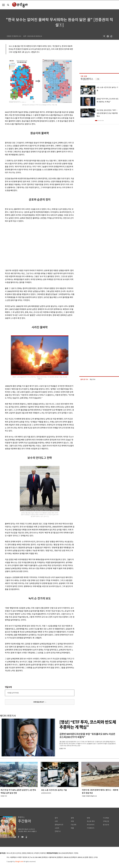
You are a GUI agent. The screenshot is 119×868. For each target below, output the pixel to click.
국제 (72, 821)
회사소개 (9, 853)
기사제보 (106, 818)
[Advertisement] (20, 245)
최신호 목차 (91, 821)
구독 (98, 79)
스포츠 (57, 828)
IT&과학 (74, 825)
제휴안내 (30, 853)
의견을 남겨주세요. (13, 693)
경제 (72, 818)
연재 (88, 818)
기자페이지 (91, 828)
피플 (72, 828)
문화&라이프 (59, 825)
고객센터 (36, 853)
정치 (56, 818)
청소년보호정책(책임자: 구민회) (68, 853)
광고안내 (106, 825)
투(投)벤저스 (87, 79)
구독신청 (106, 821)
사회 (56, 821)
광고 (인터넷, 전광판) (20, 853)
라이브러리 (91, 825)
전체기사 (58, 831)
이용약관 (43, 853)
